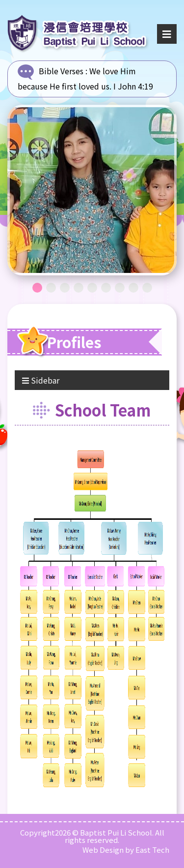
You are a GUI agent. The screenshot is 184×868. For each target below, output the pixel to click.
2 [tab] (51, 288)
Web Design (103, 850)
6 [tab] (106, 288)
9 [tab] (147, 288)
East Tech (152, 850)
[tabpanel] (92, 190)
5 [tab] (92, 288)
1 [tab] (37, 288)
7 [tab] (120, 288)
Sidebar (41, 380)
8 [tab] (133, 288)
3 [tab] (65, 288)
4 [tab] (79, 288)
